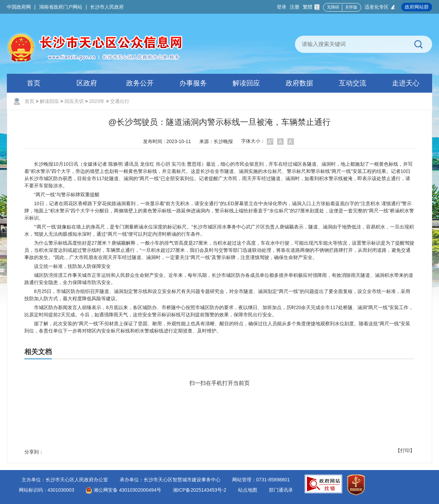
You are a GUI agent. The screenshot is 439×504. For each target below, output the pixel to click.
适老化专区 (380, 7)
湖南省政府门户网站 (61, 7)
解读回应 (49, 101)
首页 (29, 101)
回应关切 (74, 101)
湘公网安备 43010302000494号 (123, 490)
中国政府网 (19, 7)
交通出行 (120, 101)
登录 (282, 7)
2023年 (97, 101)
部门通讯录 (281, 490)
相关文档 (38, 352)
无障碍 (333, 7)
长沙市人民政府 (107, 7)
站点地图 (248, 490)
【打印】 (405, 450)
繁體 (311, 7)
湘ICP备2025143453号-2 (200, 490)
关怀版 (351, 7)
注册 (295, 7)
